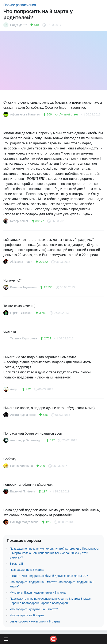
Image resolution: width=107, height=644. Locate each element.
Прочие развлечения (20, 5)
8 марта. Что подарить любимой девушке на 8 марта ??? (49, 576)
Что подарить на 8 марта (27, 615)
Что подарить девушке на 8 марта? (34, 609)
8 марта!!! (16, 564)
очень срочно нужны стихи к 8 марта (35, 621)
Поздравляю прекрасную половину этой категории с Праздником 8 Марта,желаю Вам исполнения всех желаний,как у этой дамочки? (54, 553)
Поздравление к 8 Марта (27, 570)
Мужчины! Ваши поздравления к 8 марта (38, 592)
